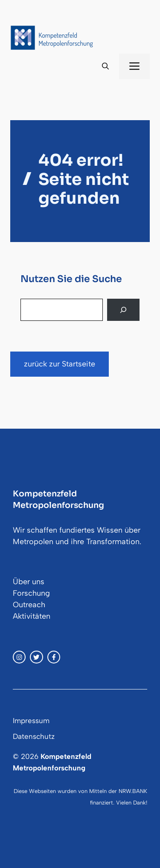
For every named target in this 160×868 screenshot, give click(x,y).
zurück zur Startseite (60, 364)
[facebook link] (54, 657)
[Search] (123, 310)
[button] (105, 66)
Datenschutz (34, 736)
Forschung (31, 593)
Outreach (29, 605)
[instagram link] (19, 657)
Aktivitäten (32, 616)
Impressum (31, 721)
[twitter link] (36, 657)
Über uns (29, 582)
